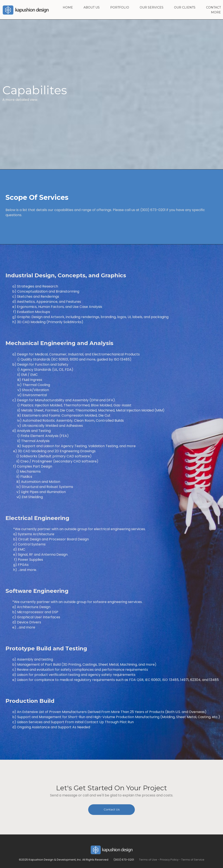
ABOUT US (92, 8)
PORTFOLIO (120, 8)
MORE (216, 13)
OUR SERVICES (152, 8)
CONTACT (213, 8)
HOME (68, 8)
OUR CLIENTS (185, 8)
